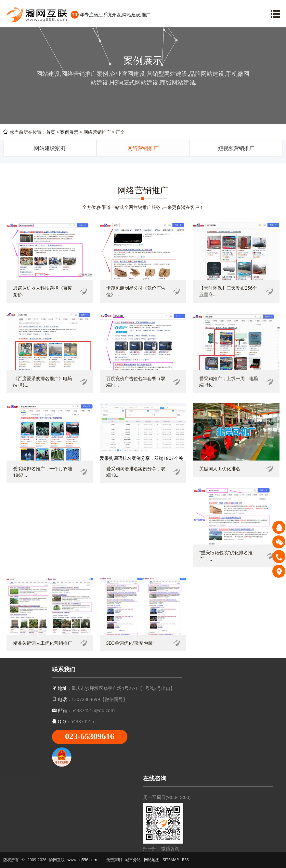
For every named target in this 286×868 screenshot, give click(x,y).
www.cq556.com (82, 860)
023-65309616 (90, 736)
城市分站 (133, 860)
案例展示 (69, 132)
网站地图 (152, 860)
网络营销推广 (143, 148)
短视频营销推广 (236, 148)
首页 (51, 132)
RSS (185, 860)
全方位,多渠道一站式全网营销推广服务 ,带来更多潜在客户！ (143, 207)
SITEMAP (171, 860)
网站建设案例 (50, 148)
